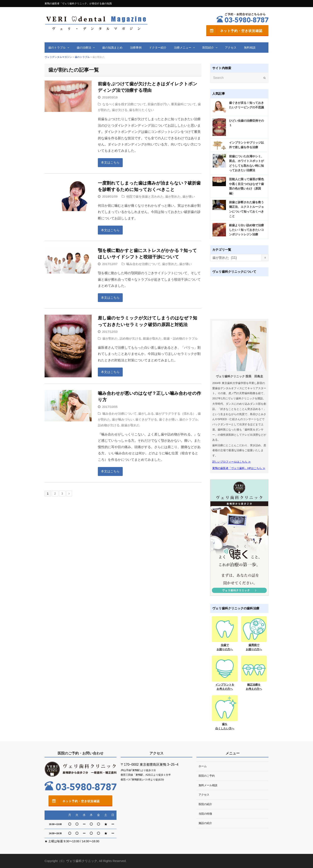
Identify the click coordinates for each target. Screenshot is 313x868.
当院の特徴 (205, 814)
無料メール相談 (208, 785)
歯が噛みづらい (123, 419)
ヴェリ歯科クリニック (82, 861)
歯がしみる (146, 414)
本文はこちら (110, 163)
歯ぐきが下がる (146, 419)
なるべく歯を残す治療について (124, 104)
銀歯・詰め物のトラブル (181, 339)
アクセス (204, 795)
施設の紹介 (205, 823)
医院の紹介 (205, 804)
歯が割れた (173, 197)
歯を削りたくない (142, 110)
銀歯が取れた (152, 339)
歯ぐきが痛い (168, 419)
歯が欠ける (120, 110)
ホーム (203, 766)
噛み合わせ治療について (143, 264)
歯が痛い (189, 197)
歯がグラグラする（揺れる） (176, 414)
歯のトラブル (189, 419)
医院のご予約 (207, 776)
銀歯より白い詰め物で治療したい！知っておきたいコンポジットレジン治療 (246, 230)
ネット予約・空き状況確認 (234, 31)
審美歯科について (183, 104)
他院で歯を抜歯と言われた (145, 197)
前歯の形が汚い (158, 104)
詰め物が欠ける (130, 339)
